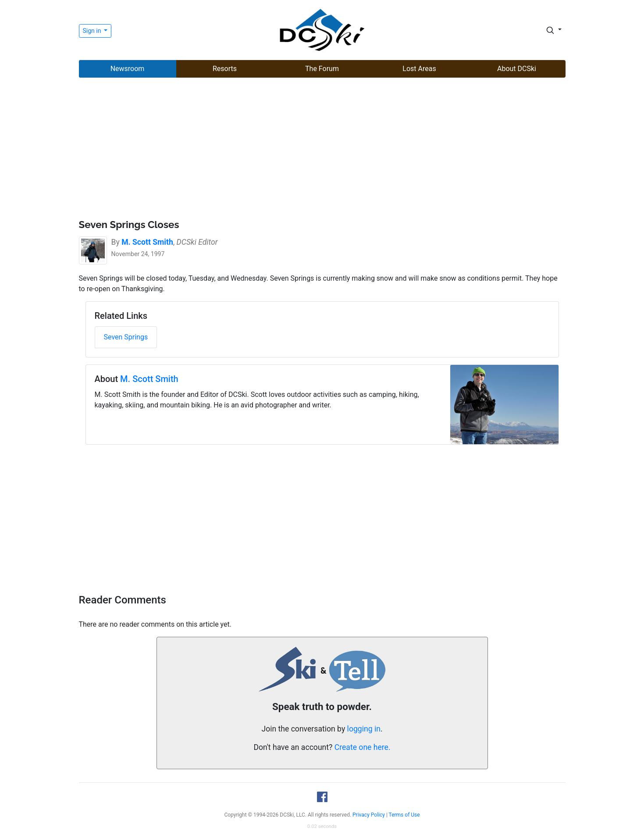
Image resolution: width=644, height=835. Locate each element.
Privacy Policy (369, 815)
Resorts (225, 69)
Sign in (93, 31)
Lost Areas (419, 69)
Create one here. (363, 747)
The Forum (322, 69)
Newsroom (128, 69)
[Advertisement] (322, 150)
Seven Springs (126, 337)
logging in (364, 729)
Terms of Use (404, 815)
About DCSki (517, 69)
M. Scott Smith (149, 379)
